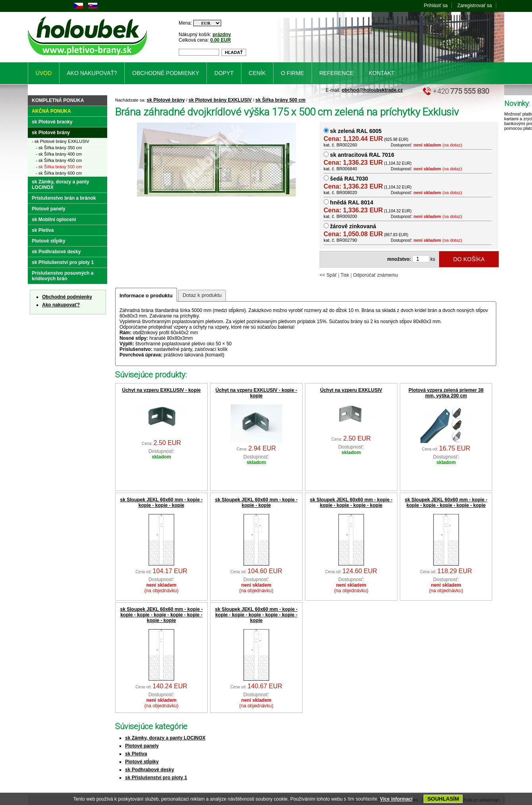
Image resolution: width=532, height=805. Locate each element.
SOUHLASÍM (443, 799)
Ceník (257, 73)
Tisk (345, 275)
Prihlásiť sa (436, 6)
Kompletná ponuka (58, 100)
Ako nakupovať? (61, 305)
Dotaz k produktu (202, 295)
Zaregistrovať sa (475, 6)
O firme (293, 73)
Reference (336, 73)
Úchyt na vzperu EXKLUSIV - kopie (161, 390)
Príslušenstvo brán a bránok (64, 198)
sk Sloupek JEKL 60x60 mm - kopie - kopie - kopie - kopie (162, 503)
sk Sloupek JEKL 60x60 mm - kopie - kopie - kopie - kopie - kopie (351, 503)
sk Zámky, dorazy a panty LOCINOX (165, 738)
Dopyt (224, 73)
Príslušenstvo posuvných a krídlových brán (63, 276)
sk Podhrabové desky (149, 770)
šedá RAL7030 (349, 179)
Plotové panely (142, 746)
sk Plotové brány (166, 100)
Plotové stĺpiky (142, 762)
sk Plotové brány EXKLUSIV (220, 100)
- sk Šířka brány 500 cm (59, 167)
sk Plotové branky (52, 122)
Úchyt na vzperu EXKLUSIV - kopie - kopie (256, 393)
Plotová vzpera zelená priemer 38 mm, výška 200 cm (446, 393)
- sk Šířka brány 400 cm (59, 154)
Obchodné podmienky (67, 297)
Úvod (44, 73)
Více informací (396, 799)
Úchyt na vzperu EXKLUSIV (351, 390)
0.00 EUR (220, 40)
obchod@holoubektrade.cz (372, 90)
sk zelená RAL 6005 (356, 131)
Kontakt (382, 73)
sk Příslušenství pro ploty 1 (156, 778)
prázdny (222, 35)
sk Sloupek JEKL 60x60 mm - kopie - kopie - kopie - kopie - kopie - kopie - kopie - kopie (162, 615)
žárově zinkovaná (353, 226)
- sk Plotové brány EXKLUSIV (61, 141)
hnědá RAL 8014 (352, 202)
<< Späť (328, 275)
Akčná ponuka (51, 111)
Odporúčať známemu (375, 275)
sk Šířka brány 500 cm (280, 100)
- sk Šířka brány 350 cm (59, 148)
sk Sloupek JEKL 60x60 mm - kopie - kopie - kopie (256, 503)
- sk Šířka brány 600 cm (59, 173)
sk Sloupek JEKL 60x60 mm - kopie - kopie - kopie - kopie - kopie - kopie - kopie (256, 615)
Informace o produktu (146, 296)
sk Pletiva (136, 754)
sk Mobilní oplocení (54, 220)
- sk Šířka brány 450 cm (59, 160)
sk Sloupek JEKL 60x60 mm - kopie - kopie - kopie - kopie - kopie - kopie (446, 503)
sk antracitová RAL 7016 (362, 155)
